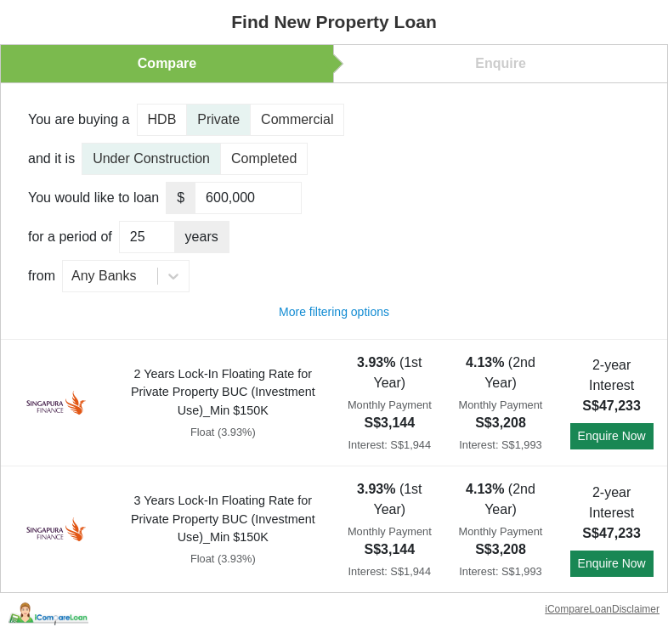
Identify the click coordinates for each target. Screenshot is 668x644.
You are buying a (79, 119)
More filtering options (334, 312)
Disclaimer (636, 609)
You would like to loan (93, 198)
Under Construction (151, 158)
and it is (51, 158)
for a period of (70, 237)
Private (218, 119)
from (42, 276)
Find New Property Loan (334, 22)
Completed (264, 158)
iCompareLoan (578, 609)
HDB (162, 119)
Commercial (297, 119)
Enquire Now (612, 436)
